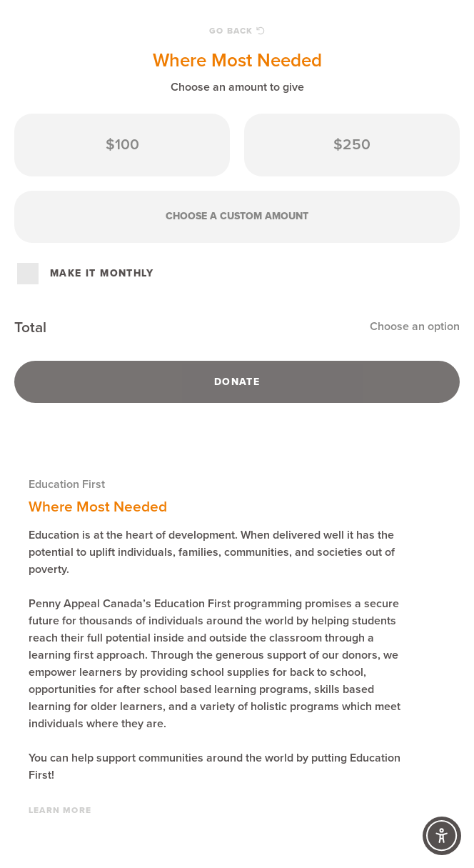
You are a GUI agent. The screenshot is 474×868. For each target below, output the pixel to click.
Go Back (237, 31)
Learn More (60, 810)
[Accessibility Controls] (442, 836)
